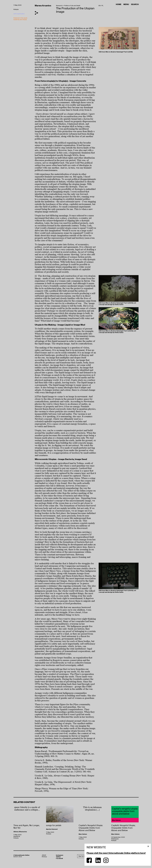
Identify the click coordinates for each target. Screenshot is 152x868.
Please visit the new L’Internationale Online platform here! (116, 853)
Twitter (58, 857)
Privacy (44, 857)
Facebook (59, 858)
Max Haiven (83, 834)
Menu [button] (126, 4)
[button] (148, 846)
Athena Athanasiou (20, 832)
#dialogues (115, 839)
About (44, 855)
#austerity (17, 836)
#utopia (16, 9)
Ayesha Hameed (52, 829)
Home (119, 4)
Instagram (60, 855)
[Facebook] (89, 862)
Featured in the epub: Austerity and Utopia (20, 19)
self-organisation (19, 14)
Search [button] (135, 4)
